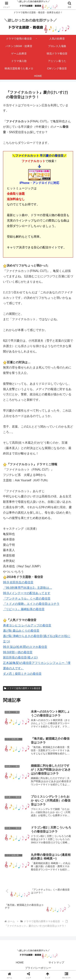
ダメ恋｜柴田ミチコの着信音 (22, 674)
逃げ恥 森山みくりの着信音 (21, 631)
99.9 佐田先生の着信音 (18, 582)
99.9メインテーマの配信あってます (27, 593)
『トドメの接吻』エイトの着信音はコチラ (31, 604)
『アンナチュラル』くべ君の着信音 (27, 599)
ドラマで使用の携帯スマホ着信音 (22, 688)
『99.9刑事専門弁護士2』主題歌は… (28, 588)
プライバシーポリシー (38, 968)
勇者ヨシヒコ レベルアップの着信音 (27, 625)
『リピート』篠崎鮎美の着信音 (24, 609)
